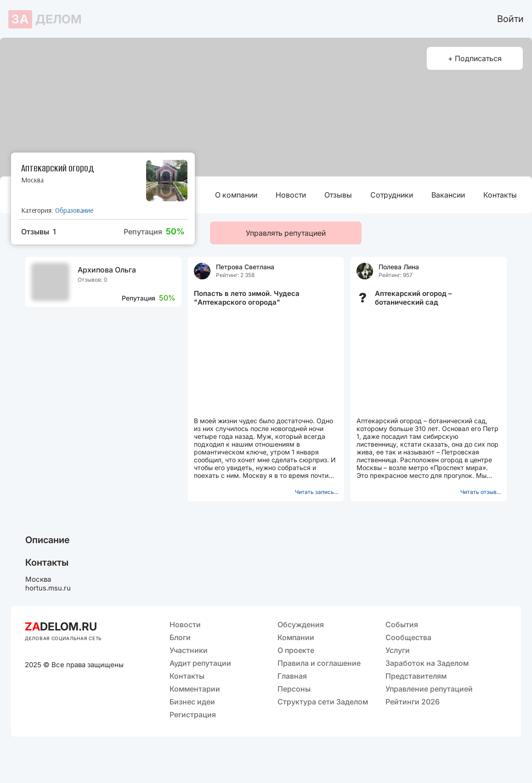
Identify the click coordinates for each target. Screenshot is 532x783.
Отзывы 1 (39, 232)
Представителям (416, 676)
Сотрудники (392, 195)
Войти (510, 19)
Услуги (398, 650)
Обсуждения (301, 624)
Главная (292, 676)
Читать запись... (317, 492)
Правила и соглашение (319, 663)
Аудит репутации (200, 663)
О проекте (296, 650)
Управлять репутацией (286, 233)
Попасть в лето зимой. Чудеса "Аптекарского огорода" (247, 298)
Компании (296, 637)
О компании (236, 195)
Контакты (500, 195)
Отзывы (338, 195)
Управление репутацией (429, 689)
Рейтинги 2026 (413, 702)
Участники (189, 650)
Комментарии (195, 689)
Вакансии (448, 195)
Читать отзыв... (481, 492)
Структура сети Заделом (323, 702)
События (402, 624)
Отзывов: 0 (93, 280)
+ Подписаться (475, 58)
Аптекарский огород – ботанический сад (413, 298)
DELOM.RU (61, 627)
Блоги (180, 637)
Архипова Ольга (107, 270)
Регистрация (193, 715)
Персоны (294, 689)
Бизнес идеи (192, 702)
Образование (74, 210)
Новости (291, 195)
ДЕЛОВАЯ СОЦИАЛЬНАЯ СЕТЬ (63, 638)
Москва (32, 180)
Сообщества (408, 637)
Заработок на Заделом (427, 663)
